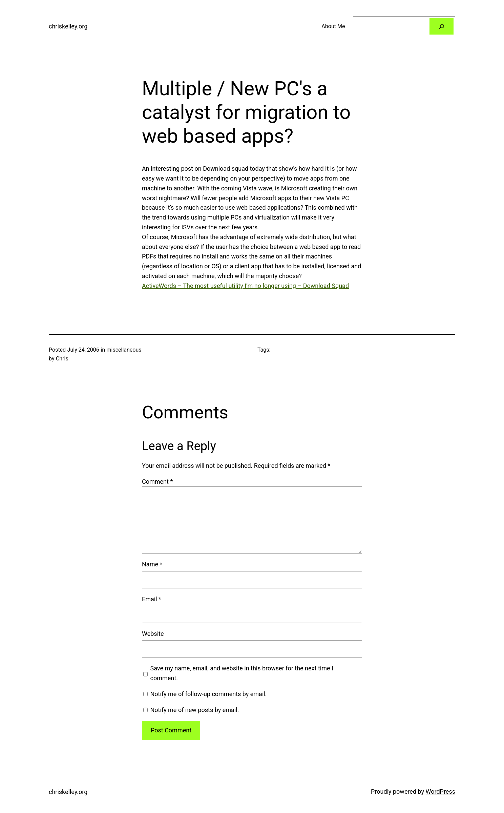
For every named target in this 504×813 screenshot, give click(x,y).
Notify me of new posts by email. (194, 710)
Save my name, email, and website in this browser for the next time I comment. (242, 673)
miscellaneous (124, 350)
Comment (157, 482)
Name (152, 564)
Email (152, 599)
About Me (333, 26)
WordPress (440, 791)
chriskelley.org (68, 26)
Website (153, 634)
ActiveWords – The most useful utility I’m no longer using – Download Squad (245, 286)
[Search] (442, 26)
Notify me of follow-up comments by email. (208, 694)
